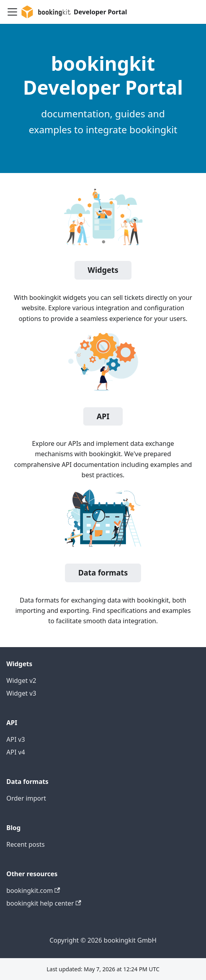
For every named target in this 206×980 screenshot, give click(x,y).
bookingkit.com (33, 891)
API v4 (16, 752)
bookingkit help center (44, 903)
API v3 (16, 739)
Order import (26, 798)
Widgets (103, 270)
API (103, 416)
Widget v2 (21, 681)
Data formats (103, 573)
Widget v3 (21, 693)
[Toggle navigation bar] (12, 12)
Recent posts (26, 844)
